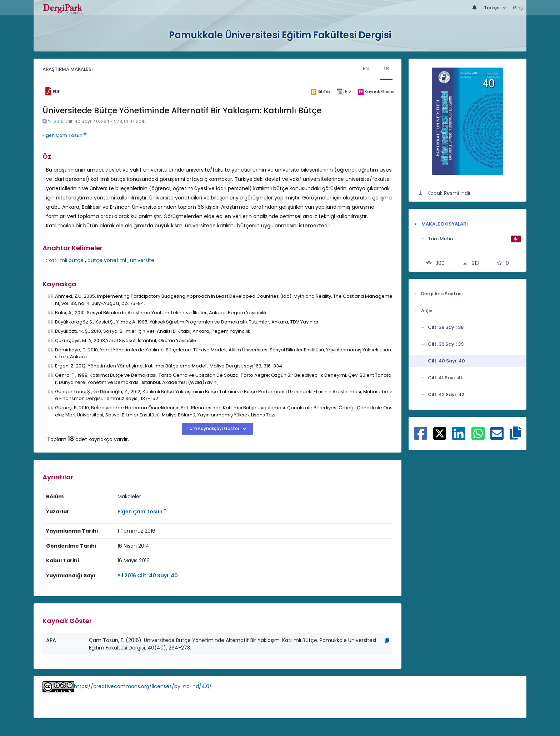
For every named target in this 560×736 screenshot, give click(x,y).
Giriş (518, 8)
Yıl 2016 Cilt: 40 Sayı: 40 (148, 576)
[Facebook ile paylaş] (421, 437)
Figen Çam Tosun (65, 135)
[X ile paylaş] (440, 433)
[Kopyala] (387, 640)
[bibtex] (320, 92)
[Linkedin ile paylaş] (459, 437)
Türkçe (492, 8)
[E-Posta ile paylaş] (497, 437)
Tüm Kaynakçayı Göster (214, 429)
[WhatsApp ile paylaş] (478, 437)
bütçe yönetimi (107, 260)
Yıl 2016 (56, 121)
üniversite (142, 260)
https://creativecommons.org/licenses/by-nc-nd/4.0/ (143, 686)
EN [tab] (366, 68)
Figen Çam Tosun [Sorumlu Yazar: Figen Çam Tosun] (142, 512)
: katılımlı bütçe (65, 260)
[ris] (344, 92)
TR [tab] (386, 68)
